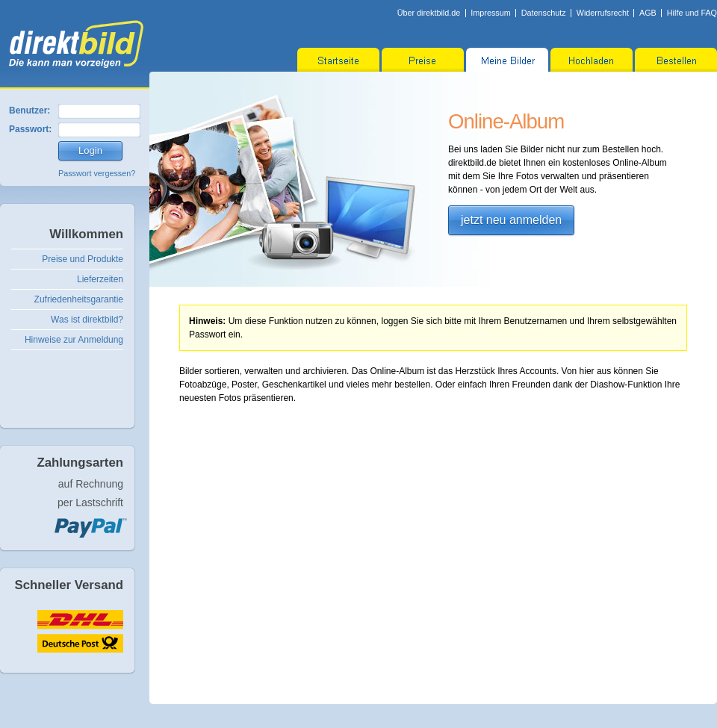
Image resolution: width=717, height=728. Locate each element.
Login (90, 150)
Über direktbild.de (429, 13)
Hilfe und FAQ (692, 13)
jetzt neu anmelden (511, 220)
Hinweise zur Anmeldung (74, 340)
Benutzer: (30, 111)
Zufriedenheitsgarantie (79, 299)
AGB (648, 13)
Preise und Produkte (83, 259)
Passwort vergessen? (97, 173)
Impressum (490, 13)
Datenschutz (544, 13)
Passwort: (30, 129)
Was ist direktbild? (87, 320)
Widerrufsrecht (603, 13)
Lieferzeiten (100, 279)
